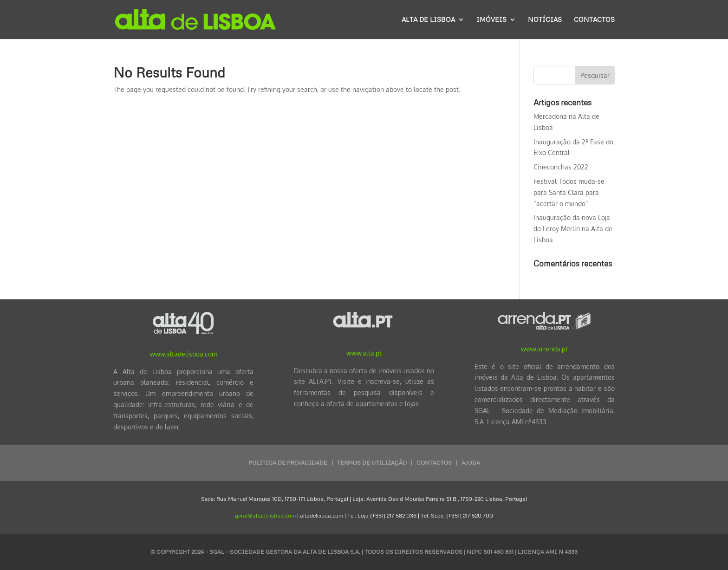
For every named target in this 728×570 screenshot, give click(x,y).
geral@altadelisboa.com (265, 515)
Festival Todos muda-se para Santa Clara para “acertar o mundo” (569, 192)
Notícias (545, 20)
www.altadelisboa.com (184, 354)
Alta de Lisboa (428, 20)
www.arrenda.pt (544, 349)
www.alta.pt (364, 353)
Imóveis (491, 20)
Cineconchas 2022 (561, 167)
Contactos (594, 20)
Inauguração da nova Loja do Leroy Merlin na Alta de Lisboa (573, 229)
